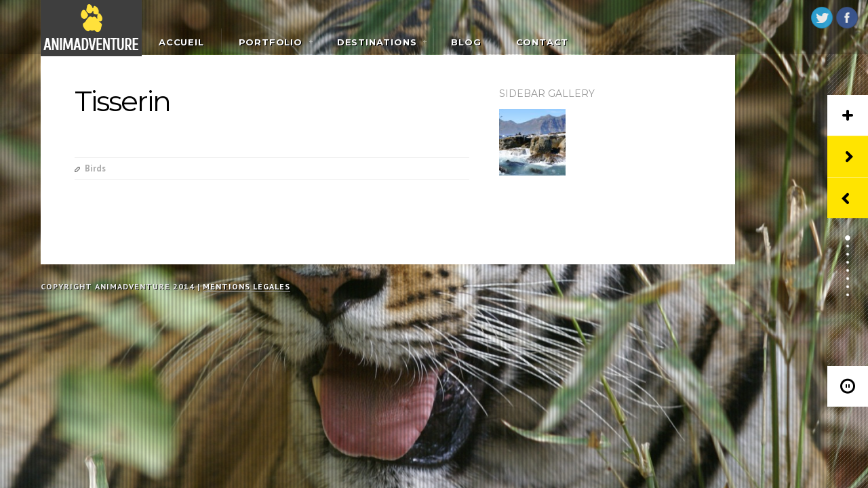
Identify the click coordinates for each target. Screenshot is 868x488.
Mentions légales (246, 286)
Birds (95, 168)
